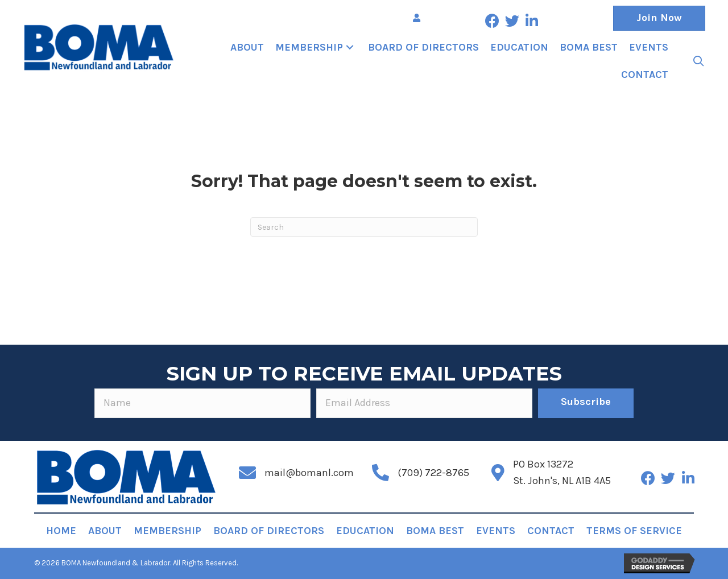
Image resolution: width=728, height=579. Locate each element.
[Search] (364, 227)
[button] (492, 21)
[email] (424, 403)
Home (61, 531)
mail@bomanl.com (309, 473)
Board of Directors (269, 531)
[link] (247, 47)
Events (496, 531)
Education (365, 531)
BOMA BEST (435, 531)
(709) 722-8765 (433, 473)
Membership (167, 531)
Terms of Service (634, 531)
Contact (551, 531)
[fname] (202, 403)
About (105, 531)
